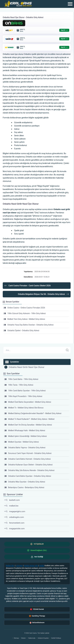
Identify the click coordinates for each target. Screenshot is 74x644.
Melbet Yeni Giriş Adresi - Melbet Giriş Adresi (24, 319)
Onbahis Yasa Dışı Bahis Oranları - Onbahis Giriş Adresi (29, 325)
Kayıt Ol (64, 30)
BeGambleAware (37, 623)
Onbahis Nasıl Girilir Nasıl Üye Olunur (27, 367)
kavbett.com (12, 500)
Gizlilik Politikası (56, 638)
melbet (42, 566)
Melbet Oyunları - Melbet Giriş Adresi (22, 442)
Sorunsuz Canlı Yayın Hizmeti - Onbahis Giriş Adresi (28, 453)
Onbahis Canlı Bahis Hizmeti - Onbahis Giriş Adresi (27, 459)
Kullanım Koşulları (43, 638)
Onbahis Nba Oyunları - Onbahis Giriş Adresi (25, 482)
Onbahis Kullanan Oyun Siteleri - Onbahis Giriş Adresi (28, 465)
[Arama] (34, 350)
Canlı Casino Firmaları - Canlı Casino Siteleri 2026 (27, 286)
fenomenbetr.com (14, 523)
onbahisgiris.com (14, 517)
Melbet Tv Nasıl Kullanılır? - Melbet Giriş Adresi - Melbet (29, 419)
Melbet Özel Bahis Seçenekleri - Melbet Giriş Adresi (28, 402)
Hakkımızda (32, 638)
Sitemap (16, 638)
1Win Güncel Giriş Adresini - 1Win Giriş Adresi (25, 313)
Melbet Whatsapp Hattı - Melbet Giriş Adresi (25, 430)
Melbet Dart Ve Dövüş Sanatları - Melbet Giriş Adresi (28, 425)
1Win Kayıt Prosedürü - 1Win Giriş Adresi (23, 396)
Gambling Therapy (37, 616)
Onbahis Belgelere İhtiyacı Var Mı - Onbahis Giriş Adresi (44, 294)
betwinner (19, 566)
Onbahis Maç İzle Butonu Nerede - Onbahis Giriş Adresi (29, 470)
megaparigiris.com (15, 511)
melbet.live (11, 506)
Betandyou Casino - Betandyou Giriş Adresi (24, 487)
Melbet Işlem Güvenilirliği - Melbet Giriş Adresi (25, 436)
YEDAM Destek (37, 609)
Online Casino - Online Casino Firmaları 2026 (24, 308)
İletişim (24, 638)
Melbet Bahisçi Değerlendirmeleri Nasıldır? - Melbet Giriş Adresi (33, 413)
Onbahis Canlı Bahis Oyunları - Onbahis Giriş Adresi (28, 476)
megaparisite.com (14, 529)
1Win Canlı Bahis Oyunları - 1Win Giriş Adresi (25, 391)
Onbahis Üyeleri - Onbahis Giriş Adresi (21, 330)
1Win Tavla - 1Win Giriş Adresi (19, 385)
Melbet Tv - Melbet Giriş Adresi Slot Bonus (24, 408)
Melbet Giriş (10, 566)
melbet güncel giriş (31, 566)
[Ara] (67, 350)
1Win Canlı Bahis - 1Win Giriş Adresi (21, 379)
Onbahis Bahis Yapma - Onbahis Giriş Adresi (25, 448)
